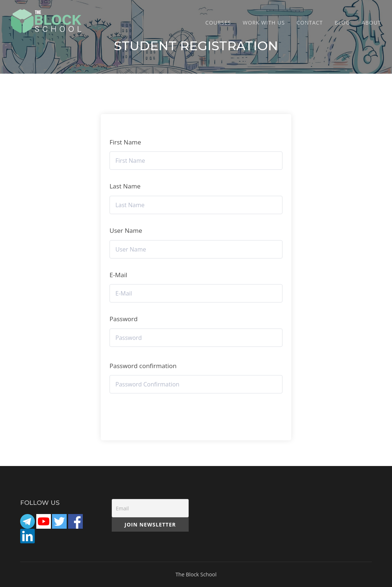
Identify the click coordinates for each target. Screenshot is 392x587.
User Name (126, 230)
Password (124, 319)
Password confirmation (143, 366)
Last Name (125, 186)
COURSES (218, 23)
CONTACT (310, 23)
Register (196, 412)
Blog (342, 23)
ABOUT (371, 23)
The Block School (196, 574)
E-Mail (118, 275)
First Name (125, 142)
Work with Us (264, 23)
